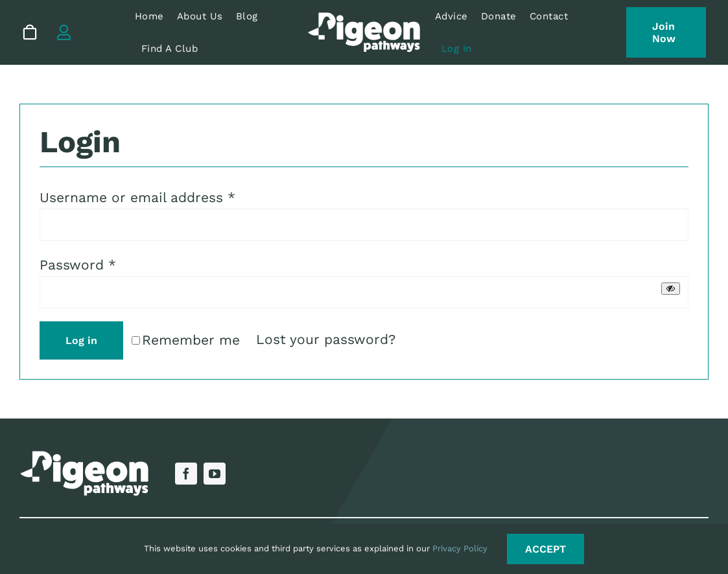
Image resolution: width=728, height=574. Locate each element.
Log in (81, 340)
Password (78, 265)
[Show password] (671, 289)
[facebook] (186, 474)
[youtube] (215, 474)
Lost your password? (326, 339)
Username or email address (137, 197)
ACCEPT (546, 549)
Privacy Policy (460, 548)
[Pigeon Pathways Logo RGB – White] (364, 19)
